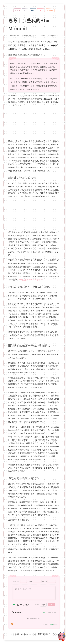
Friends (50, 10)
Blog (25, 10)
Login (43, 605)
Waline (51, 624)
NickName (16, 582)
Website (44, 582)
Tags (33, 10)
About (41, 10)
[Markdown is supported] (15, 605)
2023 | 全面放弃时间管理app (30, 280)
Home (17, 10)
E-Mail (30, 582)
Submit (51, 605)
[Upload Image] (24, 605)
